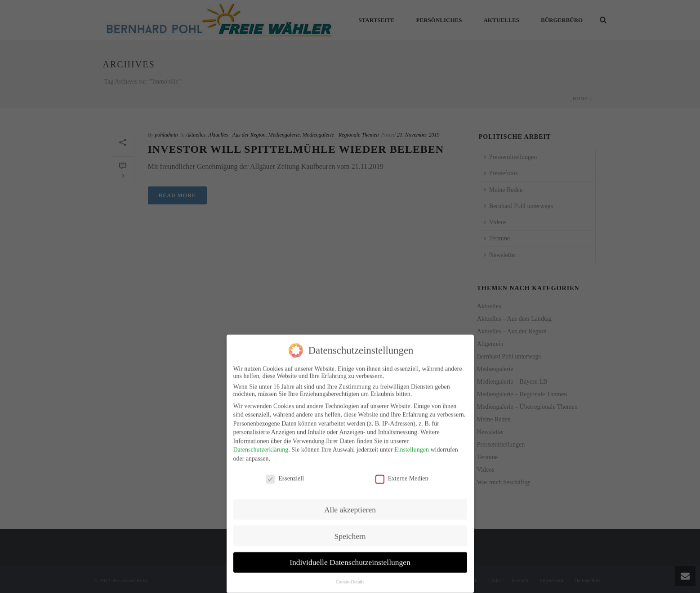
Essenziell (285, 473)
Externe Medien (402, 473)
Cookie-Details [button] (350, 577)
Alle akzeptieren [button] (350, 504)
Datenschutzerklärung (261, 445)
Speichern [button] (350, 531)
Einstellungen (412, 445)
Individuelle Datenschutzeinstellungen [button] (350, 557)
